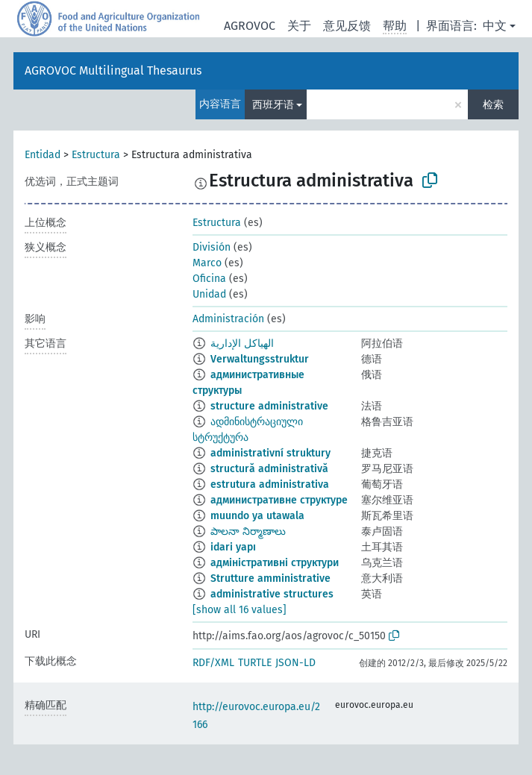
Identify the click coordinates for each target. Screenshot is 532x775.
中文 (495, 26)
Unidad (209, 294)
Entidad (43, 155)
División (212, 247)
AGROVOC (250, 26)
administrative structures (272, 594)
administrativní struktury (270, 453)
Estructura (96, 155)
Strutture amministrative (270, 578)
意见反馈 (347, 26)
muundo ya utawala (257, 516)
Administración (228, 319)
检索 (493, 105)
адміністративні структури (275, 563)
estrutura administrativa (270, 484)
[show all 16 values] (240, 610)
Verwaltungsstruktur (260, 359)
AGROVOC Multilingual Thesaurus (113, 70)
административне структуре (279, 500)
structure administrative (269, 406)
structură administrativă (269, 469)
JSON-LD (295, 663)
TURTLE (255, 663)
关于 (299, 26)
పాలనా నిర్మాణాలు (248, 531)
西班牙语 (273, 105)
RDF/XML (213, 663)
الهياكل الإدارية (242, 343)
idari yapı (233, 547)
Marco (207, 263)
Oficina (209, 279)
